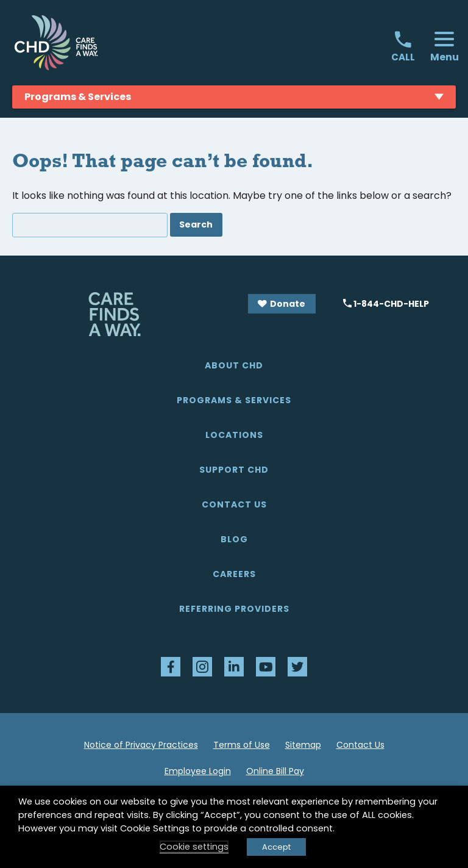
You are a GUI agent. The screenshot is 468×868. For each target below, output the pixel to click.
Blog (234, 539)
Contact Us (234, 504)
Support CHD (234, 470)
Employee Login (198, 771)
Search (196, 224)
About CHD (234, 365)
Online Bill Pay (275, 771)
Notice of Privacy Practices (141, 745)
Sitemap (303, 745)
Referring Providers (234, 609)
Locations (234, 435)
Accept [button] (276, 847)
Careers (234, 574)
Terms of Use (242, 745)
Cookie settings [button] (194, 847)
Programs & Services (234, 400)
